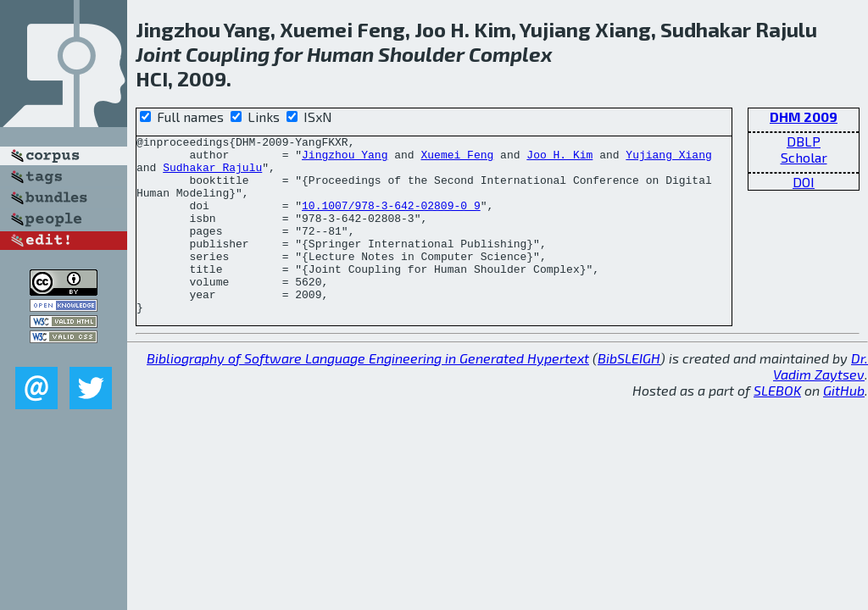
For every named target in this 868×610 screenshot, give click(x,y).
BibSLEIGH (629, 394)
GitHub (844, 426)
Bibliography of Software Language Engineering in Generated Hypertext (368, 394)
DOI (804, 182)
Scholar (804, 157)
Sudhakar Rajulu (212, 175)
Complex (511, 54)
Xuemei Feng (457, 159)
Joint (159, 54)
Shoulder (421, 54)
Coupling (228, 54)
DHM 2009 (804, 116)
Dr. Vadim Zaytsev (821, 402)
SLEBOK (777, 426)
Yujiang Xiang (668, 159)
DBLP (804, 141)
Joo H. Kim (559, 159)
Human (340, 54)
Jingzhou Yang (345, 159)
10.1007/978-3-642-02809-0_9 (391, 220)
